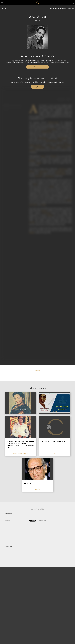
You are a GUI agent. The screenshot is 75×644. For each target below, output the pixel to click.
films (55, 453)
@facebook (42, 521)
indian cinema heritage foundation (62, 8)
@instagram (8, 513)
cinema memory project (20, 453)
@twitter (7, 521)
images (38, 371)
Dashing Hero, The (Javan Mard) (53, 441)
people (4, 8)
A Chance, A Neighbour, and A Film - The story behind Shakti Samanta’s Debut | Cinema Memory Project (20, 444)
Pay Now (37, 87)
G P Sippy (27, 483)
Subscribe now (38, 67)
